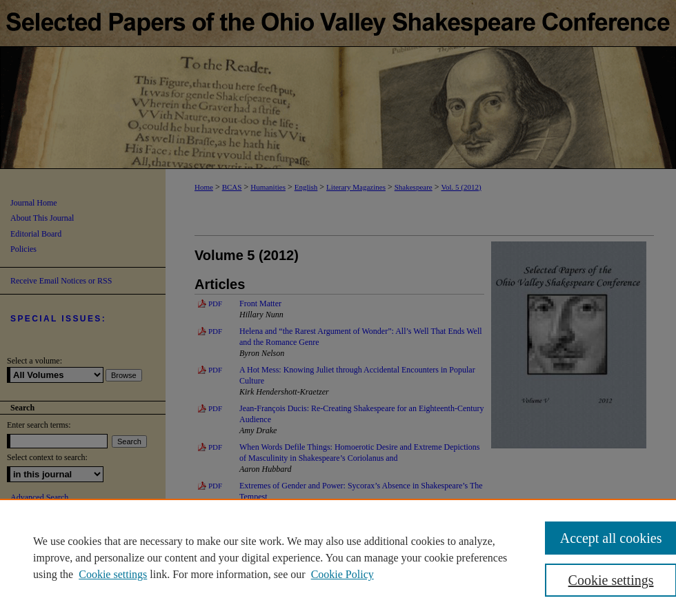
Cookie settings (113, 574)
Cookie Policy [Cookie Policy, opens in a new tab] (342, 574)
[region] (338, 557)
